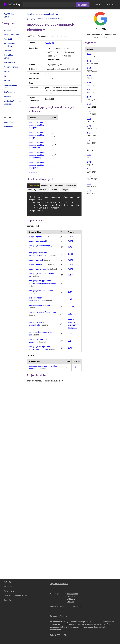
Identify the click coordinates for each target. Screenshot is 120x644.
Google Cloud (53, 56)
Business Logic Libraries (10, 45)
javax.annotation (35, 299)
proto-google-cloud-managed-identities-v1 (42, 285)
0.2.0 (89, 176)
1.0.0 (89, 104)
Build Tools (8, 97)
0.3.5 (89, 126)
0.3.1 (89, 155)
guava (47, 306)
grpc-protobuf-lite (43, 270)
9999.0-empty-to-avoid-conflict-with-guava (74, 325)
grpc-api (39, 238)
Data (5, 71)
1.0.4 (89, 75)
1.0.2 (89, 90)
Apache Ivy (32, 190)
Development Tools (11, 34)
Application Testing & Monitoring (12, 103)
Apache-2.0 (50, 43)
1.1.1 (70, 285)
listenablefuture (35, 326)
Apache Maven (33, 186)
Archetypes (8, 127)
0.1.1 (89, 184)
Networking (70, 52)
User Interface (9, 62)
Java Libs (7, 118)
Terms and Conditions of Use (15, 595)
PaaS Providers (54, 60)
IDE (49, 49)
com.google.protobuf (37, 275)
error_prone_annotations (39, 257)
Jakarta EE (8, 39)
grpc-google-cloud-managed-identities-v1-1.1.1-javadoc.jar (38, 165)
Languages (8, 30)
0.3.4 (89, 133)
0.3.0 (89, 162)
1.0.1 (70, 315)
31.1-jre (71, 308)
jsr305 (54, 247)
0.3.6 (89, 119)
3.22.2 (71, 335)
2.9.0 (70, 349)
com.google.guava (36, 306)
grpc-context (41, 242)
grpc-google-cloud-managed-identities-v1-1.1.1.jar (38, 135)
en (97, 5)
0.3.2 (89, 148)
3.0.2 (70, 248)
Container (8, 51)
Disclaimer (8, 586)
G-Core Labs (77, 606)
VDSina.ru (71, 599)
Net (5, 76)
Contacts (110, 5)
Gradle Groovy (46, 186)
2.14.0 (71, 255)
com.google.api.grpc (37, 282)
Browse (33, 173)
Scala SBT (55, 190)
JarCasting (12, 5)
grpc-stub (40, 261)
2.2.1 (70, 293)
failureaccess (50, 314)
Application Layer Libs (11, 86)
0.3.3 (89, 140)
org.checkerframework (38, 334)
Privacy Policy (9, 591)
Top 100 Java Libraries (9, 16)
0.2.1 (89, 169)
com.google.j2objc (36, 341)
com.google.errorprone (38, 254)
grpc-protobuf (41, 266)
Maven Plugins (9, 122)
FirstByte (70, 602)
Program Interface (11, 67)
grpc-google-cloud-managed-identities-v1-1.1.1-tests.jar (38, 145)
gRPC (50, 52)
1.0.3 (89, 83)
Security (7, 80)
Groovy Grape (43, 190)
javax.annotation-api (37, 302)
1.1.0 (89, 61)
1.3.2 (70, 301)
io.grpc (32, 238)
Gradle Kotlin (59, 186)
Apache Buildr (71, 186)
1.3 (69, 342)
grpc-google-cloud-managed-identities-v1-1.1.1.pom (38, 125)
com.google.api (35, 292)
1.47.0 (71, 238)
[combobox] (50, 5)
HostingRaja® (72, 594)
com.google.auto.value (38, 367)
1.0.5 (89, 68)
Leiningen (64, 190)
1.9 (75, 369)
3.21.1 (71, 276)
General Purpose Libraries (10, 57)
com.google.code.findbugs (40, 247)
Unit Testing (8, 92)
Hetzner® (71, 596)
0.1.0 (89, 191)
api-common (48, 292)
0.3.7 (89, 111)
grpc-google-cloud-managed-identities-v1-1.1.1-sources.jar (38, 155)
